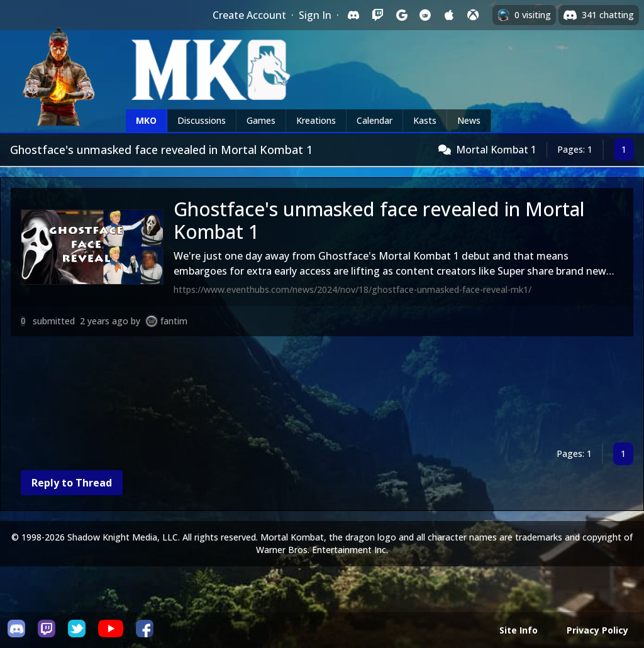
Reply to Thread (72, 483)
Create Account (249, 15)
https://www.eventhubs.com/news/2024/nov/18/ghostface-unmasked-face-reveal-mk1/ (353, 289)
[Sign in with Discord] (353, 15)
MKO (146, 120)
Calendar (375, 120)
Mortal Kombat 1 (496, 150)
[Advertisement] (322, 392)
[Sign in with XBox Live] (473, 15)
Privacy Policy (597, 630)
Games (261, 120)
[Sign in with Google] (401, 15)
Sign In (315, 15)
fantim (174, 321)
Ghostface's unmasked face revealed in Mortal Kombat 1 (379, 220)
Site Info (519, 630)
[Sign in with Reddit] (425, 15)
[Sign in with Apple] (449, 15)
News (469, 120)
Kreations (316, 120)
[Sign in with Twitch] (377, 15)
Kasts (425, 120)
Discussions (202, 120)
